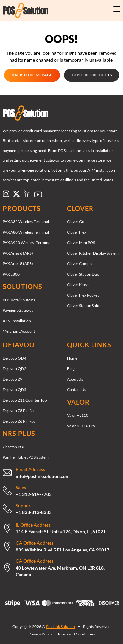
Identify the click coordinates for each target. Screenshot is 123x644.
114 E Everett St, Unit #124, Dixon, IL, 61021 (61, 532)
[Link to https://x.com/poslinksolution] (16, 194)
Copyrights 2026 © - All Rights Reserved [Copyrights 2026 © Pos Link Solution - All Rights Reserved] (61, 626)
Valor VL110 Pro (81, 426)
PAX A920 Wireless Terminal (27, 243)
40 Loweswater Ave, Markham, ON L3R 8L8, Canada (60, 571)
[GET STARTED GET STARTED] (32, 75)
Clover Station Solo (83, 306)
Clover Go (76, 222)
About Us (75, 379)
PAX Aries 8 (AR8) (18, 264)
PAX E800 (11, 274)
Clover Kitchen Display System (93, 253)
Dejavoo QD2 (14, 369)
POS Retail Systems (19, 300)
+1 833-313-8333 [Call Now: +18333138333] (34, 512)
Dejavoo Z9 (12, 379)
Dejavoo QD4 (14, 358)
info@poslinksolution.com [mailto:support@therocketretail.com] (43, 476)
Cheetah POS (14, 447)
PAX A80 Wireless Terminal (26, 232)
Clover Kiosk (78, 285)
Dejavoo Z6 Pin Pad (19, 421)
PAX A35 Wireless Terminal (26, 222)
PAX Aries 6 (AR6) (18, 253)
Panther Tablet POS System (26, 457)
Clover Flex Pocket (83, 295)
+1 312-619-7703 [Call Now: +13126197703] (34, 494)
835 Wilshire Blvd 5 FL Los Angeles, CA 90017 (62, 550)
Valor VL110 (78, 415)
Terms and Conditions (76, 634)
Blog (71, 369)
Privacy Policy (40, 634)
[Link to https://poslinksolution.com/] (22, 10)
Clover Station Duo (83, 274)
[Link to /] (61, 113)
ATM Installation (17, 321)
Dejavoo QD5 (14, 390)
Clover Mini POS (81, 243)
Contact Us (76, 390)
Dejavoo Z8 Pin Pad (19, 411)
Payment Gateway (18, 310)
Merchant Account (19, 331)
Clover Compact (81, 264)
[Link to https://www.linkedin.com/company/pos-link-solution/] (27, 194)
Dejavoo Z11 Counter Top (25, 400)
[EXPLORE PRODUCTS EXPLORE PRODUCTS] (92, 75)
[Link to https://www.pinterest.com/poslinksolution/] (38, 194)
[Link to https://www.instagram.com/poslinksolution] (6, 194)
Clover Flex (77, 232)
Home (72, 358)
